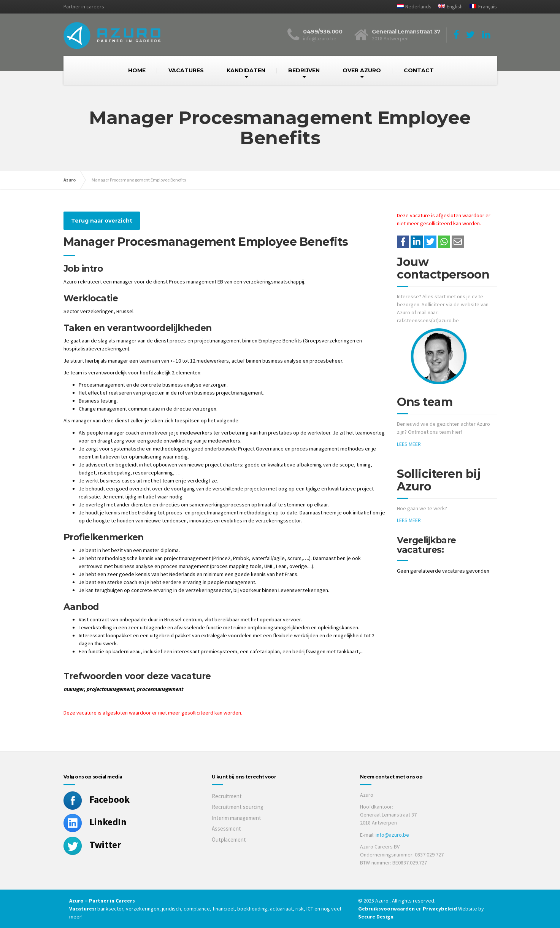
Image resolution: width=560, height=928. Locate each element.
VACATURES (186, 70)
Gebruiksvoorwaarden (387, 909)
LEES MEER (409, 444)
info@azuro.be (392, 835)
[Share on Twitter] (430, 242)
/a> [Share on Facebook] (403, 242)
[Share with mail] (458, 242)
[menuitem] (411, 7)
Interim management (236, 818)
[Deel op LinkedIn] (417, 242)
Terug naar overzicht (102, 221)
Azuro (70, 180)
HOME (137, 70)
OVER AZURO (362, 70)
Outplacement (229, 840)
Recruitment (227, 796)
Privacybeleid (440, 909)
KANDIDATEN (246, 70)
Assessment (226, 829)
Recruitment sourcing (238, 807)
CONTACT (419, 70)
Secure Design (376, 917)
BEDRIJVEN (304, 70)
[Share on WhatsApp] (444, 242)
